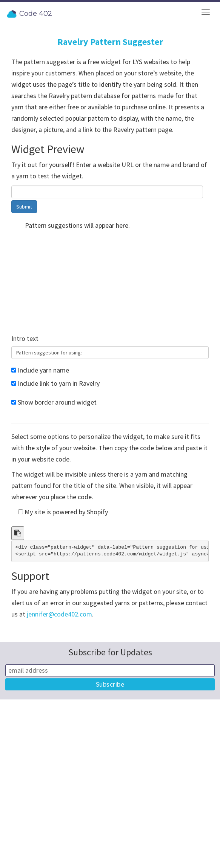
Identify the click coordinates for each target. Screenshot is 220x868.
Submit (24, 207)
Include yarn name (43, 370)
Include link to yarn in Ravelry (59, 383)
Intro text (25, 338)
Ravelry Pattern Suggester (110, 42)
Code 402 (29, 14)
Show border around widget (57, 402)
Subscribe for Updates (110, 652)
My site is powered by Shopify (66, 512)
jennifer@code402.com (59, 614)
